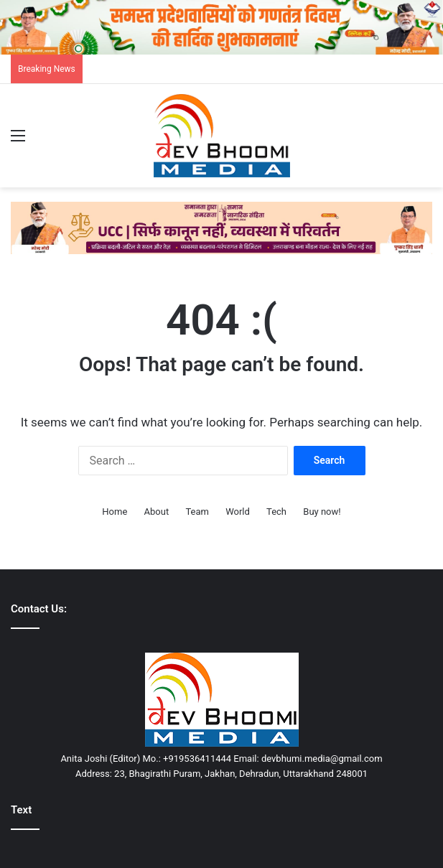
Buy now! (322, 512)
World (238, 512)
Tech (276, 512)
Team (197, 512)
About (157, 512)
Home (115, 512)
